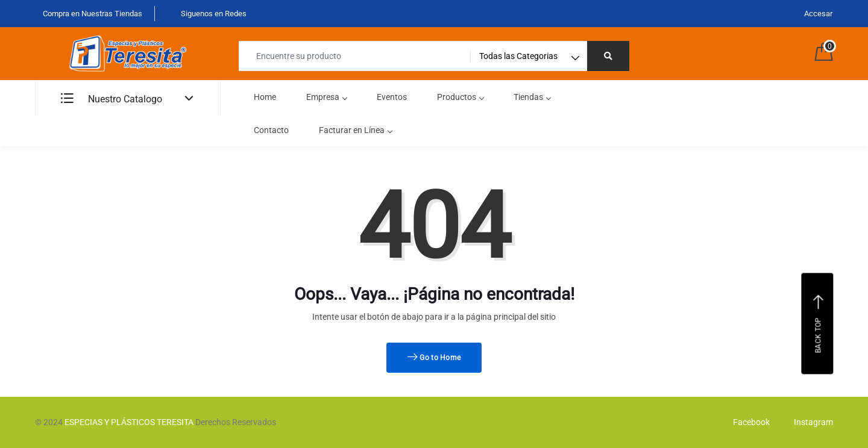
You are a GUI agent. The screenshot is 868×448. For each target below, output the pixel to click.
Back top (819, 323)
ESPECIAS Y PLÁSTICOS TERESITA (129, 422)
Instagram (810, 422)
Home (265, 97)
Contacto (271, 130)
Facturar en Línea (355, 130)
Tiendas (532, 97)
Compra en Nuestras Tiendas (92, 14)
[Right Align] (608, 56)
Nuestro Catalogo (112, 99)
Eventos (392, 97)
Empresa (326, 97)
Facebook (748, 422)
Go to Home (434, 358)
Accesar (818, 14)
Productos (460, 97)
